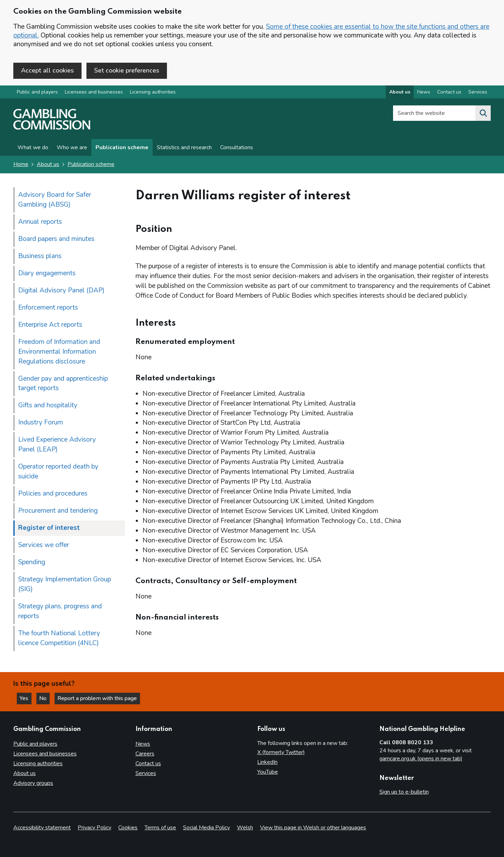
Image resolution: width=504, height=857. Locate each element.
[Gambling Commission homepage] (52, 128)
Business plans (40, 256)
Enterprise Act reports (50, 325)
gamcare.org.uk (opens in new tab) (421, 759)
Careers (145, 754)
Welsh (245, 828)
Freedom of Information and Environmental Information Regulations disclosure (59, 352)
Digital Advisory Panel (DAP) (61, 290)
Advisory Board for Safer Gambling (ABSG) (55, 200)
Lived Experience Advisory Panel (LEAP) (57, 445)
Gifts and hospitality (48, 406)
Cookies (128, 828)
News (143, 744)
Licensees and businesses (94, 92)
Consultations (237, 148)
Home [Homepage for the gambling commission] (21, 165)
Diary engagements (47, 273)
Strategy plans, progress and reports (60, 611)
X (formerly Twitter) (281, 753)
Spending (32, 562)
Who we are (72, 148)
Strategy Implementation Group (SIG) (65, 585)
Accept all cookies (47, 70)
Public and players (37, 92)
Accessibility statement (42, 828)
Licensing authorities (153, 92)
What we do (33, 148)
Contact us (148, 763)
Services (146, 773)
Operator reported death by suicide (58, 472)
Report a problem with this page (98, 698)
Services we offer (44, 545)
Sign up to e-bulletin (404, 792)
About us (48, 165)
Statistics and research (184, 148)
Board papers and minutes (56, 239)
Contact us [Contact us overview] (449, 92)
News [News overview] (424, 92)
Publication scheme (122, 148)
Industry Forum (41, 423)
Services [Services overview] (478, 92)
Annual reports (40, 222)
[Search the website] (483, 113)
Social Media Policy (206, 828)
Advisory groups (33, 783)
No (45, 698)
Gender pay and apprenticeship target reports (63, 383)
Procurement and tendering (58, 511)
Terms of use (160, 828)
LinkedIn (267, 762)
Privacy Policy (94, 828)
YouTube (268, 772)
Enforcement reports (48, 307)
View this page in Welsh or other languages (313, 828)
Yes (26, 698)
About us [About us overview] (400, 92)
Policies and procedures (53, 494)
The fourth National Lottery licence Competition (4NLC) (59, 638)
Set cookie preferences (127, 70)
